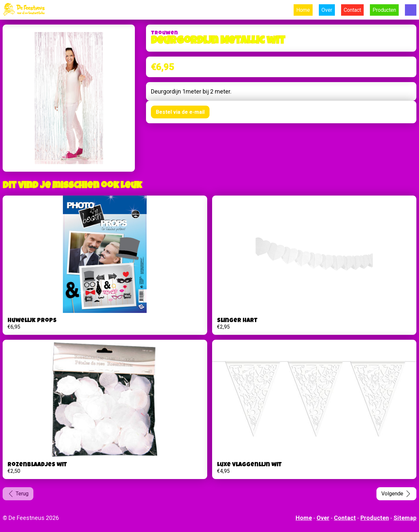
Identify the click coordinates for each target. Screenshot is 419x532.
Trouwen (164, 33)
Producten (384, 10)
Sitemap (405, 518)
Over (327, 10)
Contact (352, 10)
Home (303, 10)
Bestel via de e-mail (180, 112)
